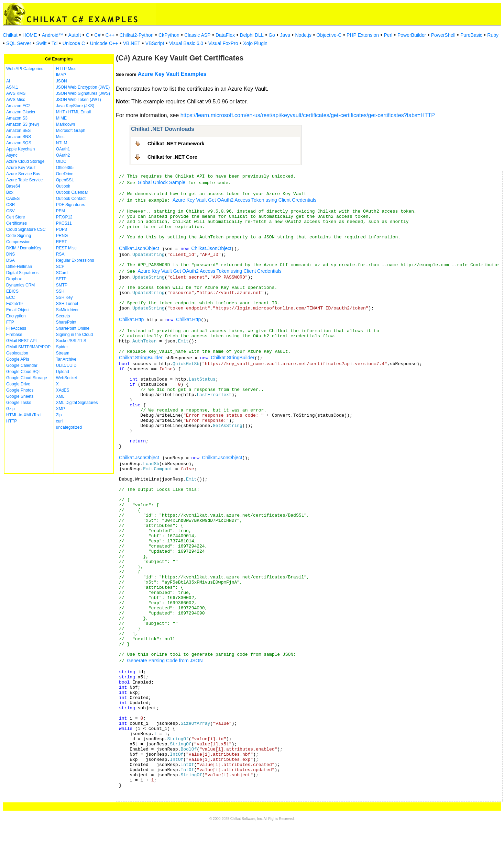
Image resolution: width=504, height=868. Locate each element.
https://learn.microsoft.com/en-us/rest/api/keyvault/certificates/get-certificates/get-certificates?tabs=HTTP (308, 115)
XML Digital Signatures (77, 403)
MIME (61, 118)
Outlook (63, 186)
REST (62, 242)
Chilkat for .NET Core (172, 157)
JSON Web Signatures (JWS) (83, 93)
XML (60, 396)
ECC (10, 297)
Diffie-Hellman (19, 267)
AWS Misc (16, 100)
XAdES (63, 390)
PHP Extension (363, 35)
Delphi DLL (251, 35)
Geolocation (17, 353)
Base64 (13, 186)
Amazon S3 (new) (23, 124)
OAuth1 (63, 149)
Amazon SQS (19, 143)
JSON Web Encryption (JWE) (83, 87)
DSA (10, 260)
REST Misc (66, 248)
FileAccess (16, 328)
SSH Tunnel (67, 304)
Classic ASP (197, 35)
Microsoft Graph (71, 131)
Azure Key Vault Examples (172, 74)
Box (10, 192)
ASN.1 (12, 87)
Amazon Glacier (21, 112)
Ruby (493, 35)
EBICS (12, 291)
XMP (61, 409)
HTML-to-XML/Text (24, 415)
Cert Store (16, 217)
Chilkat (10, 35)
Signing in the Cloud (74, 335)
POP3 (62, 229)
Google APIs (18, 359)
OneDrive (65, 174)
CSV (10, 211)
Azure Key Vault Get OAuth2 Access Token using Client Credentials (244, 200)
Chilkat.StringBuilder (141, 358)
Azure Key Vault (21, 168)
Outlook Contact (71, 199)
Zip (59, 415)
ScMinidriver (67, 310)
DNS (10, 254)
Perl (388, 35)
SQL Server (19, 43)
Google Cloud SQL (24, 372)
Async (12, 155)
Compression (18, 242)
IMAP (61, 75)
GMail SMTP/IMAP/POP (28, 347)
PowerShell (443, 35)
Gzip (10, 409)
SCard (62, 273)
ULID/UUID (66, 365)
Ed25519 (14, 304)
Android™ (53, 35)
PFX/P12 (64, 217)
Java (285, 35)
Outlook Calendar (72, 192)
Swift (41, 43)
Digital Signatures (22, 273)
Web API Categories (25, 69)
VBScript (155, 43)
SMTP (62, 285)
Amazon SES (18, 131)
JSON (62, 81)
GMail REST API (21, 341)
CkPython (169, 35)
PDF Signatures (71, 205)
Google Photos (20, 390)
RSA (60, 254)
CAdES (13, 199)
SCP (60, 267)
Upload (63, 372)
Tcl (54, 43)
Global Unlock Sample (162, 182)
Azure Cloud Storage (25, 161)
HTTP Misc (66, 69)
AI (8, 81)
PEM (61, 211)
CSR (10, 205)
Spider (62, 347)
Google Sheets (20, 396)
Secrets (63, 316)
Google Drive (18, 384)
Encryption (16, 316)
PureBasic (471, 35)
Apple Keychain (20, 149)
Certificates (17, 223)
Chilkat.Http (131, 319)
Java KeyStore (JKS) (75, 106)
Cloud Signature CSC (26, 229)
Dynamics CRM (20, 285)
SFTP (61, 279)
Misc (60, 137)
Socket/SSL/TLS (71, 341)
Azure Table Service (25, 180)
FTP (10, 322)
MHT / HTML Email (73, 112)
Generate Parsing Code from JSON (165, 661)
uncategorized (69, 427)
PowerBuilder (412, 35)
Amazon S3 (17, 118)
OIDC (61, 161)
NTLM (62, 143)
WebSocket (67, 378)
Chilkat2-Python (137, 35)
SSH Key (64, 297)
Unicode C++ (104, 43)
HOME (30, 35)
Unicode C (74, 43)
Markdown (65, 124)
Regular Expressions (75, 260)
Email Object (18, 310)
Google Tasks (19, 403)
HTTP (12, 421)
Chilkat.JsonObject (139, 248)
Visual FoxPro (223, 43)
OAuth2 (63, 155)
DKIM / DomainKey (24, 248)
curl (59, 421)
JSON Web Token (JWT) (79, 100)
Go (272, 35)
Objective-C (329, 35)
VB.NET (132, 43)
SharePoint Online (73, 328)
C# (97, 35)
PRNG (62, 236)
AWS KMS (16, 93)
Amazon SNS (19, 137)
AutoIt (75, 35)
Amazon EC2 (18, 106)
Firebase (14, 335)
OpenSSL (65, 180)
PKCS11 (64, 223)
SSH (60, 291)
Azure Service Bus (23, 174)
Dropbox (14, 279)
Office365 (65, 168)
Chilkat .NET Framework (176, 144)
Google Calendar (22, 365)
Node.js (303, 35)
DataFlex (225, 35)
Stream (63, 353)
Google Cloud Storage (27, 378)
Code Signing (19, 236)
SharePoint (66, 322)
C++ (110, 35)
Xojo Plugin (255, 43)
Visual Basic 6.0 (186, 43)
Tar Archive (66, 359)
